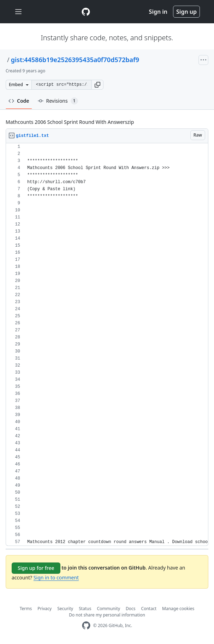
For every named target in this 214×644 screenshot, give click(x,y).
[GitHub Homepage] (86, 625)
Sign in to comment (56, 577)
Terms (26, 609)
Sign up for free (36, 568)
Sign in (158, 12)
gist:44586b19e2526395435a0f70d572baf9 (75, 60)
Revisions (58, 101)
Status (85, 609)
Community (108, 609)
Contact (149, 609)
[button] (97, 85)
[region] (107, 345)
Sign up (186, 12)
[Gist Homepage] (86, 12)
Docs (131, 609)
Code (19, 101)
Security (65, 609)
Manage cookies (178, 609)
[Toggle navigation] (18, 12)
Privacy (44, 609)
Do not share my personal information (107, 615)
